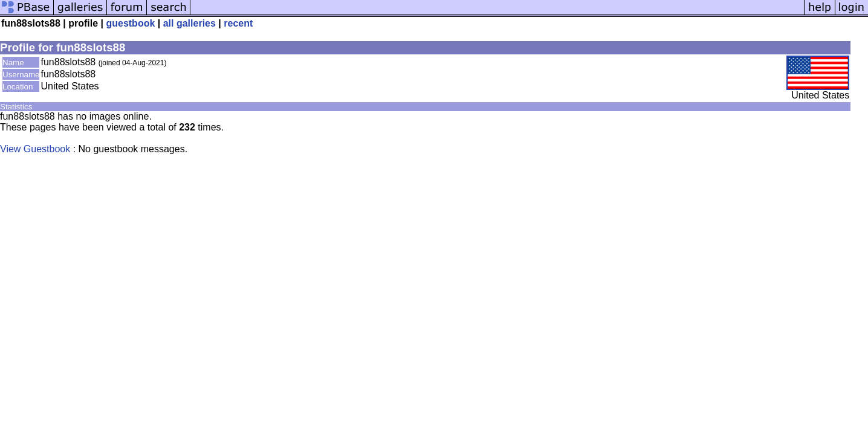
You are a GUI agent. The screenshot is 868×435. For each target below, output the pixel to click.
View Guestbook (35, 149)
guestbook (130, 23)
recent (238, 23)
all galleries (189, 23)
